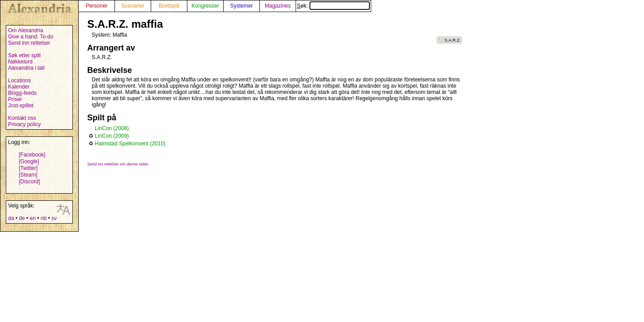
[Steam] (28, 175)
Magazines (278, 6)
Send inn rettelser (29, 43)
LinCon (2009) (112, 136)
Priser (15, 99)
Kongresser (205, 6)
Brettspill (169, 6)
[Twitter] (28, 168)
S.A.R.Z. (453, 40)
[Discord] (29, 182)
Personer (97, 6)
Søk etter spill (24, 55)
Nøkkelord (20, 62)
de (22, 218)
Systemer (242, 6)
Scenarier (133, 6)
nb (44, 218)
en (32, 218)
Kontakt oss (22, 118)
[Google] (29, 161)
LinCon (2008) (112, 128)
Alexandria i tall (26, 68)
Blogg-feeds (22, 93)
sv (54, 218)
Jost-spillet (21, 106)
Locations (19, 80)
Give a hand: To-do (31, 37)
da (11, 218)
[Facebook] (32, 155)
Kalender (19, 87)
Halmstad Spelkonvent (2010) (130, 144)
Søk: (333, 6)
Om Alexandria (26, 30)
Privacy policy (24, 124)
